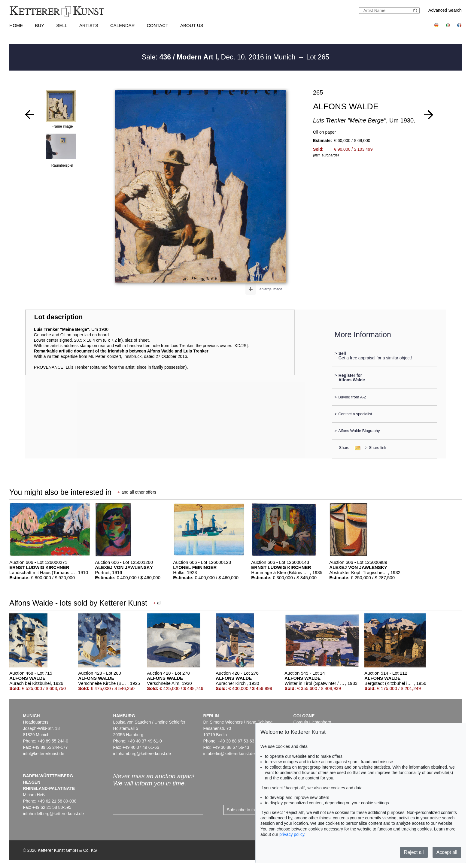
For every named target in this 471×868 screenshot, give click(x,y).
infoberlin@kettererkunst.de (229, 754)
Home (16, 25)
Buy (40, 25)
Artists (89, 25)
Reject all (414, 852)
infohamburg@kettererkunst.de (142, 754)
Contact (158, 25)
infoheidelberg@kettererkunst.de (54, 814)
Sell (62, 25)
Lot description (59, 317)
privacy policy (292, 834)
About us (192, 25)
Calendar (123, 25)
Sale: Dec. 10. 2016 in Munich (220, 57)
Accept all (447, 852)
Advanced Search (445, 10)
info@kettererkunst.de (44, 754)
